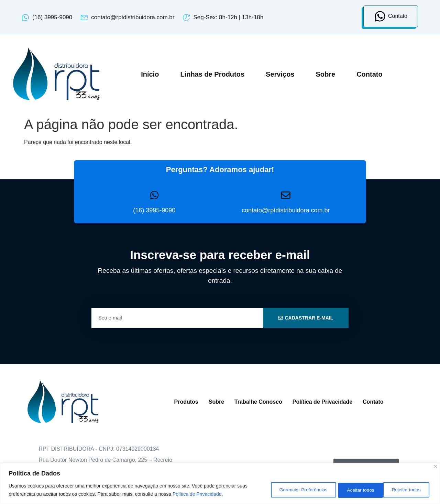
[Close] (435, 466)
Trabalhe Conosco (258, 402)
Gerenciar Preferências (294, 490)
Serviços (280, 74)
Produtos (186, 402)
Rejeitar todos (356, 490)
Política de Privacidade (322, 402)
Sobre (325, 74)
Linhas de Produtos (212, 74)
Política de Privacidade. (198, 494)
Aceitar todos (407, 490)
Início (150, 74)
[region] (220, 484)
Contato (370, 74)
